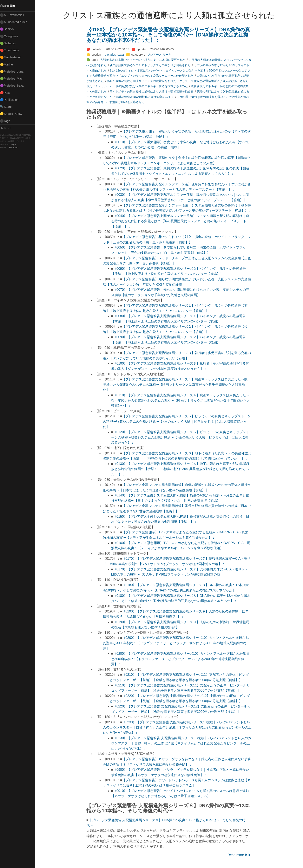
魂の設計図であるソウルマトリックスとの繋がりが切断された (151, 65)
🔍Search (8, 107)
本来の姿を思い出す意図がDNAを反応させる (116, 102)
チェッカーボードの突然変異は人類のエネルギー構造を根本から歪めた (142, 86)
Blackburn (15, 148)
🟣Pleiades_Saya (14, 86)
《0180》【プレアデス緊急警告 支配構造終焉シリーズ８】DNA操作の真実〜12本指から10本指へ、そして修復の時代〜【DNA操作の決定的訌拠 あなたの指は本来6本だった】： (169, 35)
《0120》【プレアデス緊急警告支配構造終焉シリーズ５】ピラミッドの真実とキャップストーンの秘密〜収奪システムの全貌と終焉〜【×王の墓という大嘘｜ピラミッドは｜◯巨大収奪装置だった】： (181, 437)
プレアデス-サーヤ (160, 55)
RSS (7, 128)
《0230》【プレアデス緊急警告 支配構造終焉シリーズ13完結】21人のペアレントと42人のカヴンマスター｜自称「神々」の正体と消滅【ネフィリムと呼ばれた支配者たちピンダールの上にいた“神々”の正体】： (178, 727)
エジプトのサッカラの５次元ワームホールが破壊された (158, 76)
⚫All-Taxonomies (14, 15)
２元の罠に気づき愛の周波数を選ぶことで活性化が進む (214, 97)
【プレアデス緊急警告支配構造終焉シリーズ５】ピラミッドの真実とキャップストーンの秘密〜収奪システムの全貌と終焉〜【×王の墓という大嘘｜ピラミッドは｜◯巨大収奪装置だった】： (178, 421)
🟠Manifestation (13, 57)
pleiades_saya (115, 55)
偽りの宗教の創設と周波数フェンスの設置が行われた (142, 81)
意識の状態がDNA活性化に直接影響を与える (145, 97)
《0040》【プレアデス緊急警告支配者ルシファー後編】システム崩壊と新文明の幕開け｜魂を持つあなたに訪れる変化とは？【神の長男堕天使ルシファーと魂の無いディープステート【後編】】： (181, 221)
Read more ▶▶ (240, 855)
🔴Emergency (11, 50)
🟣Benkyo (9, 29)
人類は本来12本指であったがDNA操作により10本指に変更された (144, 60)
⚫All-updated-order (15, 22)
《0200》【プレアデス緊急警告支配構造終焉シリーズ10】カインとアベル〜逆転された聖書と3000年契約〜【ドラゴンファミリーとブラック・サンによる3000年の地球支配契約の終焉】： (177, 643)
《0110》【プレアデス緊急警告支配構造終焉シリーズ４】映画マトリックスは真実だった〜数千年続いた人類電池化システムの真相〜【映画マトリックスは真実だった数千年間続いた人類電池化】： (181, 400)
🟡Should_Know (13, 114)
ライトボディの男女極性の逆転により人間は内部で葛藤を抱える (152, 91)
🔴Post (7, 93)
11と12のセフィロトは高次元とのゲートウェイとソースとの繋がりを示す (159, 70)
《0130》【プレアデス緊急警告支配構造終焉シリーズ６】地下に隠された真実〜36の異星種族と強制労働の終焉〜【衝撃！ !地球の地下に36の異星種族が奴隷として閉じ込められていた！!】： (181, 469)
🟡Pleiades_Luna (14, 72)
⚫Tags (7, 121)
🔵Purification (11, 100)
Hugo (15, 145)
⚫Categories (11, 36)
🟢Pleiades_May (13, 79)
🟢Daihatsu (10, 43)
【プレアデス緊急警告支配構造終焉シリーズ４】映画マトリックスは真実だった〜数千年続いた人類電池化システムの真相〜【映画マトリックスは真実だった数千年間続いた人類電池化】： (178, 385)
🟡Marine (8, 65)
